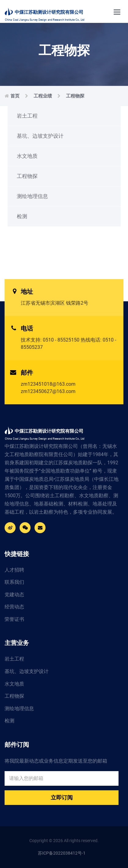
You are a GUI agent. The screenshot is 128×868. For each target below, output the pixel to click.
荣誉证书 (14, 619)
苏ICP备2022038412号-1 (62, 853)
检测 (22, 216)
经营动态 (14, 607)
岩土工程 (27, 116)
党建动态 (14, 595)
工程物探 (75, 96)
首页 (15, 96)
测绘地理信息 (32, 196)
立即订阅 (62, 797)
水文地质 (27, 156)
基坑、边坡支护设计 (40, 136)
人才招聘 (14, 570)
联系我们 (14, 582)
